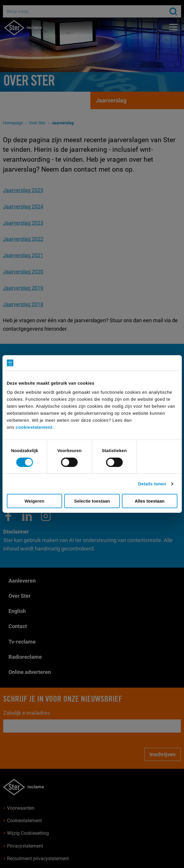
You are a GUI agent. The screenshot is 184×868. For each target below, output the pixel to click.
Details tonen (152, 484)
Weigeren (34, 501)
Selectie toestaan (92, 501)
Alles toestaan (149, 501)
